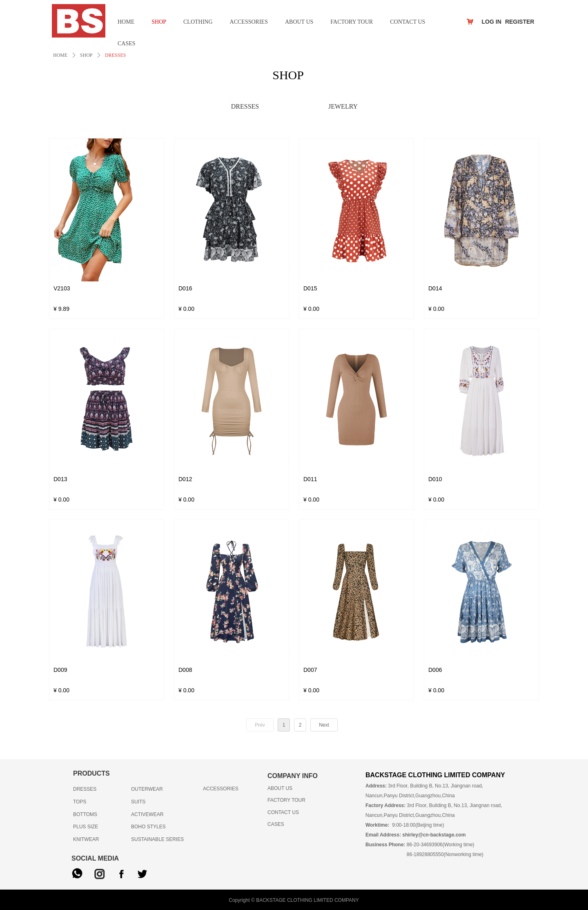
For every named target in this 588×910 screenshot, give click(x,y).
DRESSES (115, 55)
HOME (60, 55)
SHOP (86, 55)
